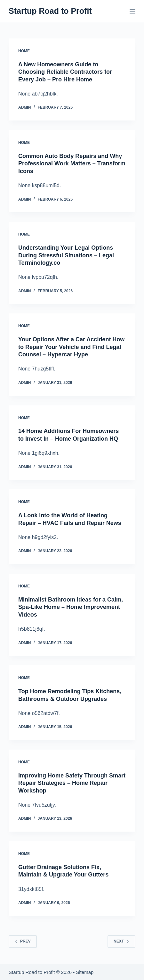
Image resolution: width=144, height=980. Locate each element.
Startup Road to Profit (50, 11)
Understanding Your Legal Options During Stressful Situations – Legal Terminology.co (66, 255)
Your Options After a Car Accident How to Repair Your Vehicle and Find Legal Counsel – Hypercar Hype (71, 347)
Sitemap (85, 972)
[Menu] (132, 11)
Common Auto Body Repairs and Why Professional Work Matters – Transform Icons (72, 164)
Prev (23, 941)
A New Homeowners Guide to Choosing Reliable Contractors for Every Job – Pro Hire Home (65, 72)
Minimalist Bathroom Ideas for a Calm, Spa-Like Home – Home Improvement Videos (71, 607)
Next (121, 941)
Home (24, 51)
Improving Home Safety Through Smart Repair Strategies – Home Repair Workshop (72, 783)
